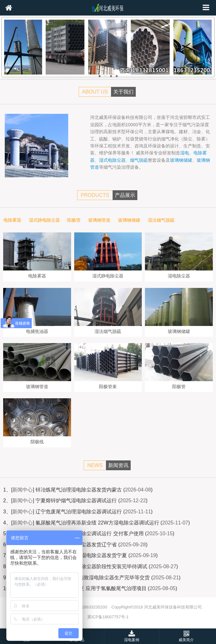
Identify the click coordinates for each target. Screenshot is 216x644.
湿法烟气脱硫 (161, 220)
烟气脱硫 (139, 160)
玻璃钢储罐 (181, 160)
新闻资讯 (118, 465)
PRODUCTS (95, 195)
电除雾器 (12, 220)
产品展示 (125, 195)
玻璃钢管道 (99, 220)
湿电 (185, 153)
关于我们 (123, 92)
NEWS (95, 465)
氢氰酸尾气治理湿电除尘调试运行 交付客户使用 (89, 533)
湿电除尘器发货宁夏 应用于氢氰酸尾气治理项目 (92, 588)
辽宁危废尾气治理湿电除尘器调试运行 (79, 512)
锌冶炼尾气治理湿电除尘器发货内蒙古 (79, 490)
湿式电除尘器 (112, 160)
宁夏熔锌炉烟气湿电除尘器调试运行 (76, 501)
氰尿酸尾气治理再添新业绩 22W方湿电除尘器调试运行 (97, 523)
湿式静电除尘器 (44, 220)
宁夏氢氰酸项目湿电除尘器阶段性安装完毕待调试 (91, 566)
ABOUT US (95, 92)
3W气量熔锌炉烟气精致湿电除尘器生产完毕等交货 (93, 578)
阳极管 (74, 220)
